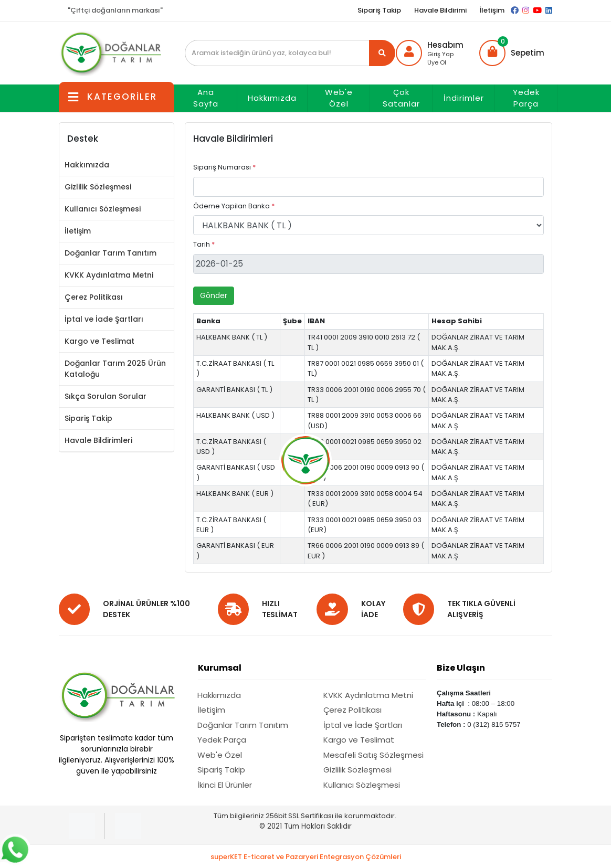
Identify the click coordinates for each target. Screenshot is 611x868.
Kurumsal (220, 668)
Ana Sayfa (206, 98)
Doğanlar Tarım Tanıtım (110, 253)
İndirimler (464, 98)
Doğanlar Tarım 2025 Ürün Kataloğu (115, 369)
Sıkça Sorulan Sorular (106, 396)
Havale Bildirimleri (98, 440)
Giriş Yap (440, 54)
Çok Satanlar (401, 98)
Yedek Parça (526, 98)
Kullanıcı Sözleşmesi (103, 209)
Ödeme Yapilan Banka (234, 206)
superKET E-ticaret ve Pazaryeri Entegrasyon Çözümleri (306, 857)
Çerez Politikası (94, 297)
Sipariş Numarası (224, 167)
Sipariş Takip (379, 10)
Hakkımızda (272, 98)
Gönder (214, 295)
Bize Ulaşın (461, 668)
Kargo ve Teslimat (99, 341)
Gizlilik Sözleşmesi (98, 187)
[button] (512, 53)
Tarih (204, 244)
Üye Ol (437, 62)
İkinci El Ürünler (225, 785)
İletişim (492, 10)
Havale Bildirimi (440, 10)
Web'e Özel (339, 98)
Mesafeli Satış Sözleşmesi (373, 755)
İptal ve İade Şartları (104, 319)
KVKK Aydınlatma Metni (109, 275)
